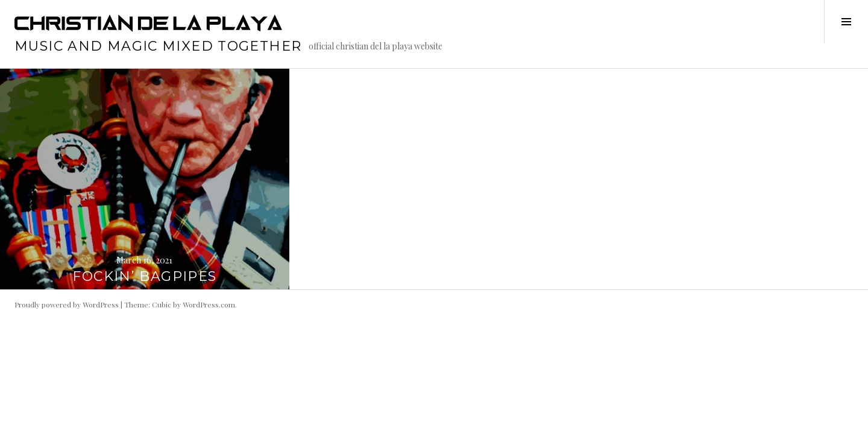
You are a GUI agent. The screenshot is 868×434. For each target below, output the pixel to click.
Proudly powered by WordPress (67, 304)
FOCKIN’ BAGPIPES (144, 276)
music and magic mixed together (158, 46)
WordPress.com (209, 304)
